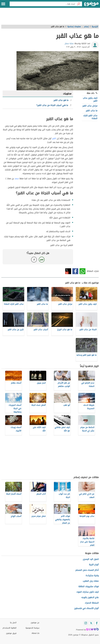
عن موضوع (35, 623)
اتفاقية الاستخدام (10, 628)
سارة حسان (69, 44)
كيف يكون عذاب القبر (90, 99)
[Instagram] (86, 623)
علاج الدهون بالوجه (90, 597)
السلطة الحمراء (92, 603)
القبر (54, 138)
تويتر (68, 271)
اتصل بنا (13, 623)
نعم (42, 260)
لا (34, 260)
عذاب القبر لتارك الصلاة (90, 117)
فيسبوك (75, 271)
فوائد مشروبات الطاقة (89, 586)
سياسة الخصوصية (32, 628)
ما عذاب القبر (92, 111)
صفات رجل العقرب (91, 581)
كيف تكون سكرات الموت (88, 592)
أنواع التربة (94, 565)
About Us (35, 633)
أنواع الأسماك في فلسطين (86, 608)
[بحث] (79, 4)
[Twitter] (91, 623)
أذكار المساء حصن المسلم (87, 570)
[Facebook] (97, 623)
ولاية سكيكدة (92, 576)
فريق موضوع (11, 633)
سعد (17, 178)
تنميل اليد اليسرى (91, 559)
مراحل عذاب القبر (90, 106)
